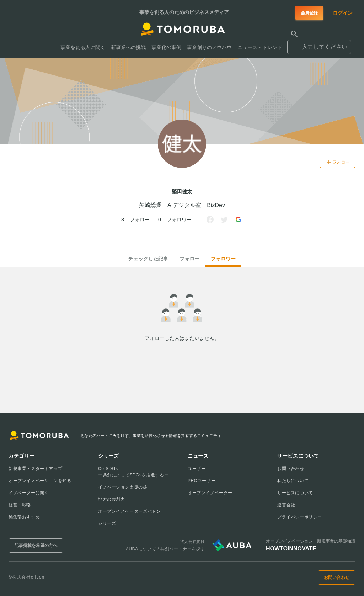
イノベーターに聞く (29, 493)
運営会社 (286, 505)
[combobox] (319, 44)
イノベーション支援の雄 (123, 487)
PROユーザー (202, 481)
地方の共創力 (112, 499)
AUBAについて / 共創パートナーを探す (165, 549)
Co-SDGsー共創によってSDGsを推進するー (133, 472)
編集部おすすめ (24, 517)
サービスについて (295, 493)
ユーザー (197, 469)
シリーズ (107, 523)
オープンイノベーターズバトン (129, 511)
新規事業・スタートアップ (35, 469)
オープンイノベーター (210, 493)
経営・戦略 (20, 505)
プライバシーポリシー (300, 517)
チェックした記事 (148, 259)
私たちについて (293, 481)
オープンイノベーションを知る (40, 481)
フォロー (189, 259)
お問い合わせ (291, 469)
